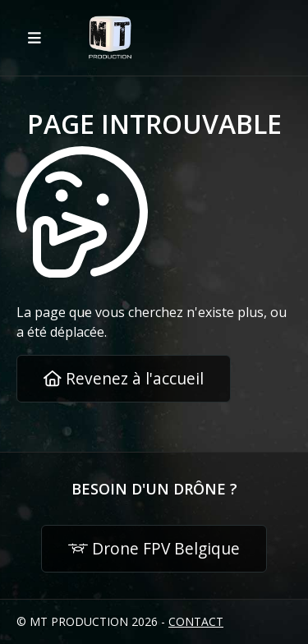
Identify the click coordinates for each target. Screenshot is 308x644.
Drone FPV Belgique (154, 548)
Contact (196, 621)
